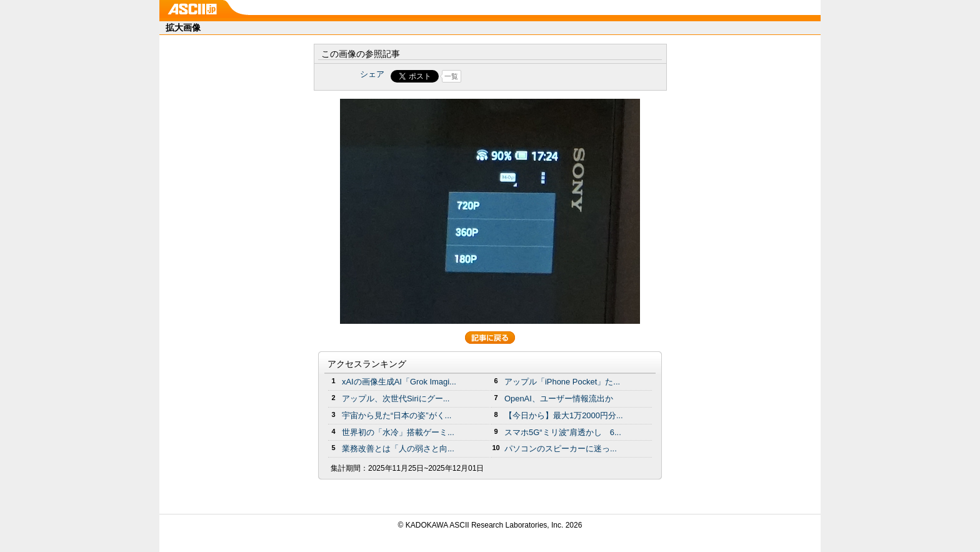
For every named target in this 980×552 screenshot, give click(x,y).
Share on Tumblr (537, 76)
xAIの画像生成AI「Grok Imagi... (399, 382)
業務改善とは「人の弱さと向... (398, 449)
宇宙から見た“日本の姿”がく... (397, 415)
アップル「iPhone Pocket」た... (562, 382)
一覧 (451, 76)
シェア (372, 74)
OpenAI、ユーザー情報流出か (559, 399)
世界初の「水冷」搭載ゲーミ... (398, 432)
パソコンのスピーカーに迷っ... (561, 449)
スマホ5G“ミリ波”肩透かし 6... (563, 432)
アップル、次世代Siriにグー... (396, 399)
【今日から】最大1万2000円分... (564, 415)
